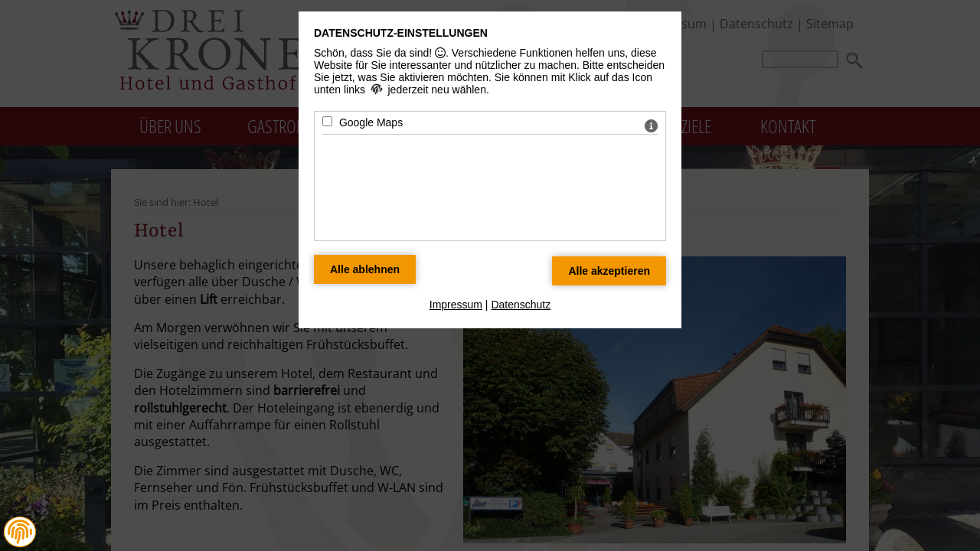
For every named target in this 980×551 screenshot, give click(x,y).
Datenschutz (521, 305)
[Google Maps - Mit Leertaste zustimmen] (327, 121)
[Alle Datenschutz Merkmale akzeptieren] (609, 271)
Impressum (456, 305)
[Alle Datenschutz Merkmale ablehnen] (365, 269)
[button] (20, 532)
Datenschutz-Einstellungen (401, 33)
